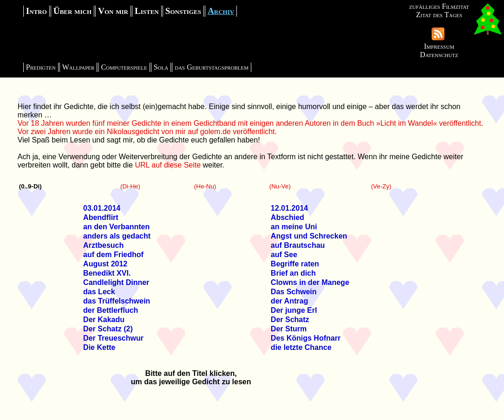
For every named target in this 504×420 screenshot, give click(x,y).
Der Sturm (289, 329)
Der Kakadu (104, 320)
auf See (284, 255)
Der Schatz (290, 320)
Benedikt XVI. (107, 273)
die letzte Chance (301, 347)
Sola (161, 67)
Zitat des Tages (439, 15)
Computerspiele (124, 67)
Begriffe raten (295, 264)
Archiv (221, 11)
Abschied (288, 217)
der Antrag (289, 301)
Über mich (72, 11)
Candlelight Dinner (116, 282)
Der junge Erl (294, 310)
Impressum (439, 46)
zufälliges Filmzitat (439, 6)
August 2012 (105, 264)
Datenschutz (439, 55)
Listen (147, 11)
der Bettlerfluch (111, 310)
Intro (36, 11)
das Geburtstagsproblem (212, 67)
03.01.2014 (102, 208)
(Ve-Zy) (381, 186)
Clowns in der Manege (310, 282)
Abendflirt (101, 217)
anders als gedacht (117, 236)
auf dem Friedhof (113, 255)
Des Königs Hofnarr (306, 338)
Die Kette (99, 347)
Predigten (41, 67)
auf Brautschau (298, 245)
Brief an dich (293, 273)
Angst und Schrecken (309, 236)
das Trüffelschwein (117, 301)
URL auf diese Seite (168, 165)
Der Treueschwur (113, 338)
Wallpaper (79, 67)
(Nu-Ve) (280, 186)
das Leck (99, 292)
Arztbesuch (103, 245)
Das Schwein (294, 292)
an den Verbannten (116, 227)
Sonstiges (183, 11)
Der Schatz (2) (108, 329)
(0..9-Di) (30, 186)
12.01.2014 (289, 208)
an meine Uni (294, 227)
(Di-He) (130, 186)
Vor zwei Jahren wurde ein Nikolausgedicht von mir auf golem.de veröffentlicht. (147, 132)
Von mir (113, 11)
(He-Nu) (205, 186)
